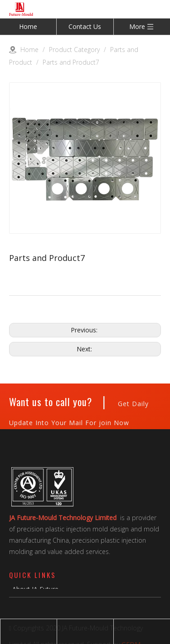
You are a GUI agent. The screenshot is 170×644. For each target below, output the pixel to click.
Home (28, 26)
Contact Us (85, 26)
